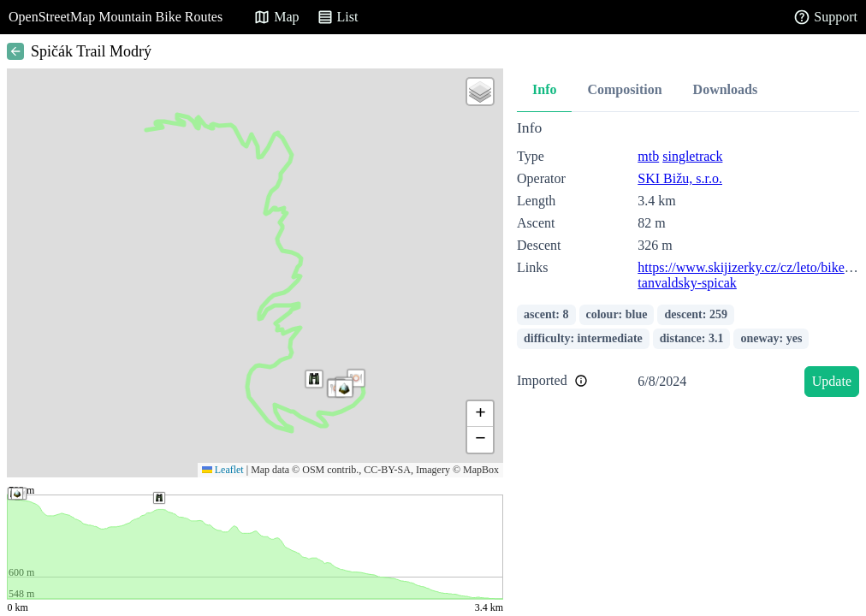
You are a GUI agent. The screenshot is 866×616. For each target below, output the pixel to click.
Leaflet (223, 470)
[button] (314, 379)
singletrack (692, 156)
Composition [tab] (624, 89)
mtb (648, 156)
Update (832, 381)
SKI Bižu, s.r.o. (680, 178)
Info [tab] (544, 89)
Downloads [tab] (726, 89)
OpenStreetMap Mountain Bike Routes (116, 17)
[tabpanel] (688, 261)
